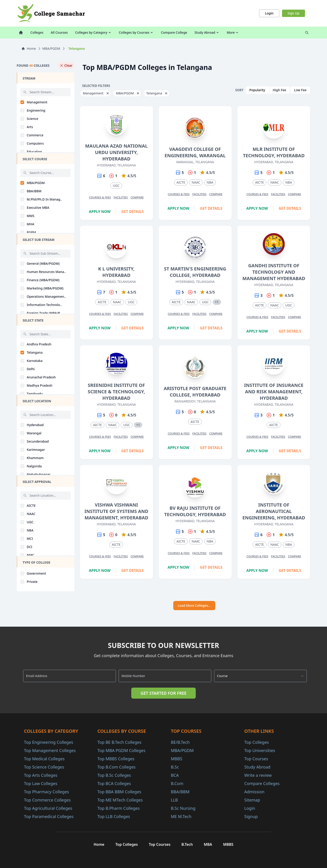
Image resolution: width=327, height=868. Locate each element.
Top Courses (256, 759)
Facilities (121, 197)
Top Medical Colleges (44, 759)
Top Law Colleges (41, 783)
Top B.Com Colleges (117, 767)
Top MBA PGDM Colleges (122, 750)
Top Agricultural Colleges (48, 808)
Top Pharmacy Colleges (47, 792)
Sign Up (293, 13)
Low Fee (300, 90)
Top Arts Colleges (41, 775)
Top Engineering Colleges (49, 742)
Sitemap (252, 800)
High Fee (280, 90)
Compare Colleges (262, 783)
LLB (175, 800)
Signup (251, 816)
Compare (137, 197)
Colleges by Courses (136, 32)
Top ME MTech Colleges (120, 800)
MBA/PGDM (51, 48)
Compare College (174, 32)
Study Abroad (207, 32)
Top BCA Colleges (114, 783)
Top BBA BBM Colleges (119, 792)
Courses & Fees (100, 197)
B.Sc (175, 767)
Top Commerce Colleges (48, 800)
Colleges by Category (93, 32)
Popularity (257, 90)
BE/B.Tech (180, 742)
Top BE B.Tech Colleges (120, 742)
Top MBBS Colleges (116, 759)
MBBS (177, 759)
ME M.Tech (181, 816)
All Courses (59, 32)
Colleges (37, 32)
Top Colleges (257, 742)
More (233, 32)
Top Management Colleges (50, 750)
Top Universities (260, 750)
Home (29, 48)
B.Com (177, 783)
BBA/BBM (180, 792)
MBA (208, 844)
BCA (175, 775)
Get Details (133, 212)
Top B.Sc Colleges (114, 775)
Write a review (258, 775)
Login (269, 13)
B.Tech (187, 844)
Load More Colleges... (194, 605)
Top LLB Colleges (114, 816)
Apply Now (100, 212)
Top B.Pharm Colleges (119, 808)
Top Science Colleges (44, 767)
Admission (254, 792)
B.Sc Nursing (183, 808)
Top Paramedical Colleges (49, 816)
